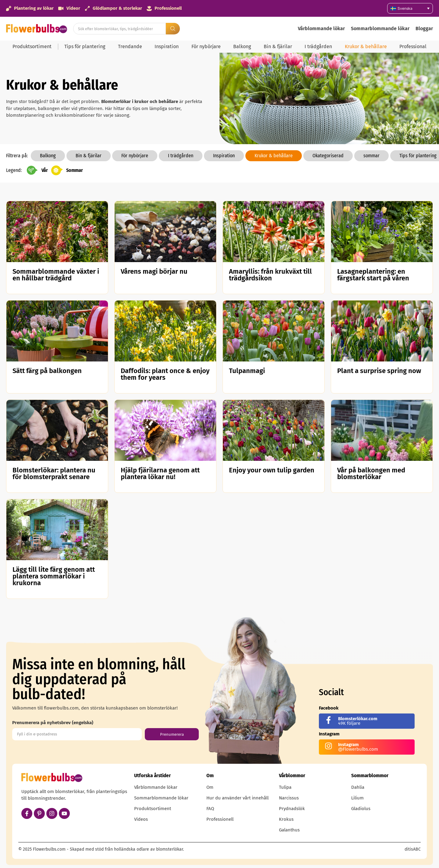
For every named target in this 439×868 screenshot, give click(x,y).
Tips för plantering (85, 46)
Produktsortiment (32, 46)
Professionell (220, 819)
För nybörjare (206, 46)
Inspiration (167, 46)
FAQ (210, 809)
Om (210, 787)
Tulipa (285, 787)
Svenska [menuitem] (405, 8)
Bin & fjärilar (278, 46)
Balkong (242, 46)
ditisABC (413, 849)
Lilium (357, 798)
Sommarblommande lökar (380, 28)
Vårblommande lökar (321, 28)
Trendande (130, 46)
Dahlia (358, 787)
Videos (141, 819)
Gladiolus (361, 809)
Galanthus (289, 830)
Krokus (286, 819)
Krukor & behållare (366, 46)
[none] (410, 8)
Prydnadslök (292, 809)
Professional (413, 46)
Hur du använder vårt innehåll (237, 798)
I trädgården (318, 46)
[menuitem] (410, 8)
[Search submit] (173, 29)
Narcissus (289, 798)
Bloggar (424, 28)
